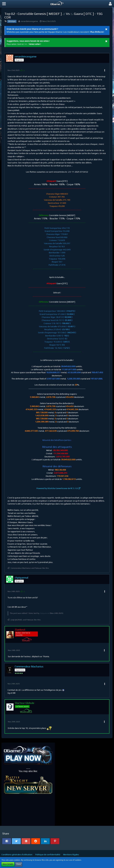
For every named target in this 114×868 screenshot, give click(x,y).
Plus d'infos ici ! (97, 32)
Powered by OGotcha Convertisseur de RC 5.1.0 (57, 488)
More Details (8, 864)
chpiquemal (45, 613)
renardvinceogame (29, 21)
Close (19, 864)
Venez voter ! (35, 44)
